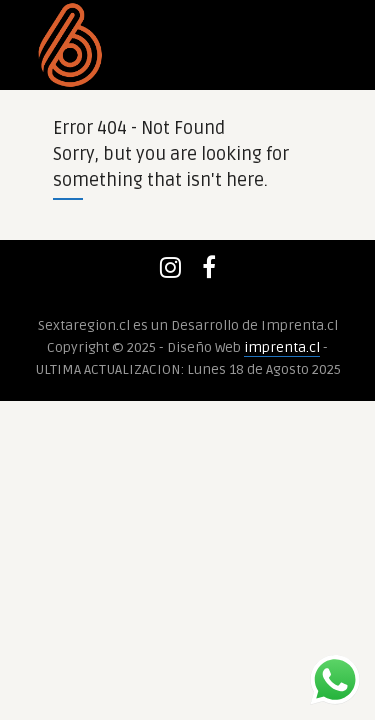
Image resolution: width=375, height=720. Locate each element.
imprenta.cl (282, 347)
